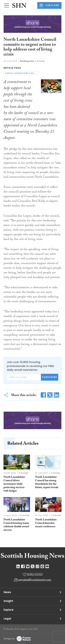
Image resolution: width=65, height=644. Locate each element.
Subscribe (50, 377)
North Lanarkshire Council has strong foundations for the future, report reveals (47, 482)
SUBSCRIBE (49, 5)
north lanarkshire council (22, 73)
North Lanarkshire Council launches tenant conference (46, 523)
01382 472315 (35, 575)
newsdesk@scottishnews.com (35, 580)
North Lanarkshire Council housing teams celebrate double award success (16, 525)
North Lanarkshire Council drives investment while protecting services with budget (14, 484)
